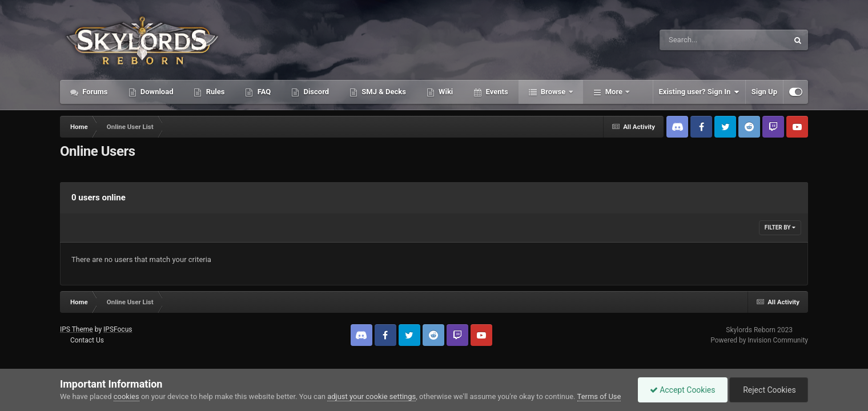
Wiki (445, 92)
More (614, 92)
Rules (214, 92)
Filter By (780, 227)
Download (156, 92)
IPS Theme (77, 329)
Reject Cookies (769, 390)
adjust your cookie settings (371, 396)
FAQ (263, 92)
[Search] (695, 40)
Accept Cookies (683, 390)
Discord (315, 92)
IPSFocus (118, 329)
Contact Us (87, 340)
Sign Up (764, 92)
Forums (94, 92)
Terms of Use (599, 396)
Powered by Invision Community (759, 340)
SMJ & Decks (383, 92)
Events (496, 92)
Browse (553, 92)
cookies (126, 396)
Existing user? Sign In (699, 92)
